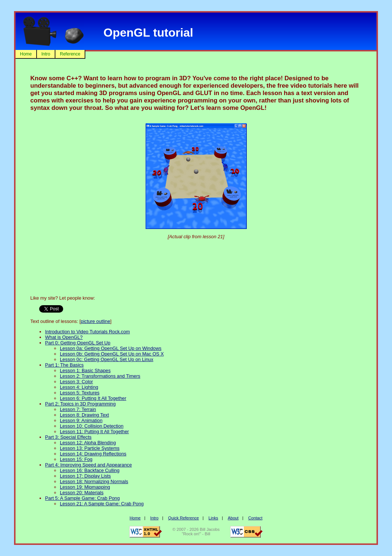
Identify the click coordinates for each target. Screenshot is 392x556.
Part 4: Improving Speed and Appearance (88, 465)
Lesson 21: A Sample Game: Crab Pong (102, 504)
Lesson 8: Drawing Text (84, 415)
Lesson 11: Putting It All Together (94, 432)
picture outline (96, 321)
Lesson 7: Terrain (78, 409)
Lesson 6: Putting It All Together (93, 398)
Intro (46, 54)
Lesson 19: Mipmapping (85, 487)
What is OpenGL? (64, 337)
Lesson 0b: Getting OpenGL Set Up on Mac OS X (112, 354)
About (233, 518)
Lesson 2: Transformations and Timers (100, 376)
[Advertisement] (196, 264)
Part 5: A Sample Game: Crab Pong (82, 498)
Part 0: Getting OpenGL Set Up (78, 343)
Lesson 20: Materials (82, 493)
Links (213, 518)
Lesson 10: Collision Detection (92, 426)
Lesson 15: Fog (76, 459)
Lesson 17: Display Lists (85, 476)
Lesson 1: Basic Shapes (85, 370)
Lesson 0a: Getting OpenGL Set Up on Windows (111, 348)
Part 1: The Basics (64, 365)
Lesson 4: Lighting (79, 387)
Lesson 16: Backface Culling (90, 470)
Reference (70, 54)
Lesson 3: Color (76, 382)
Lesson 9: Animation (81, 420)
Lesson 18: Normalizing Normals (94, 481)
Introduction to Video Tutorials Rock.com (88, 332)
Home (26, 54)
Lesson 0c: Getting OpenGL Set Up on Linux (107, 359)
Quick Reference (183, 518)
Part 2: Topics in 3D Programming (80, 404)
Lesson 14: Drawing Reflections (93, 454)
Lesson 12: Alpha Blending (88, 443)
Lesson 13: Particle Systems (90, 448)
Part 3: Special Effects (68, 437)
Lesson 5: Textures (80, 393)
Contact (255, 518)
